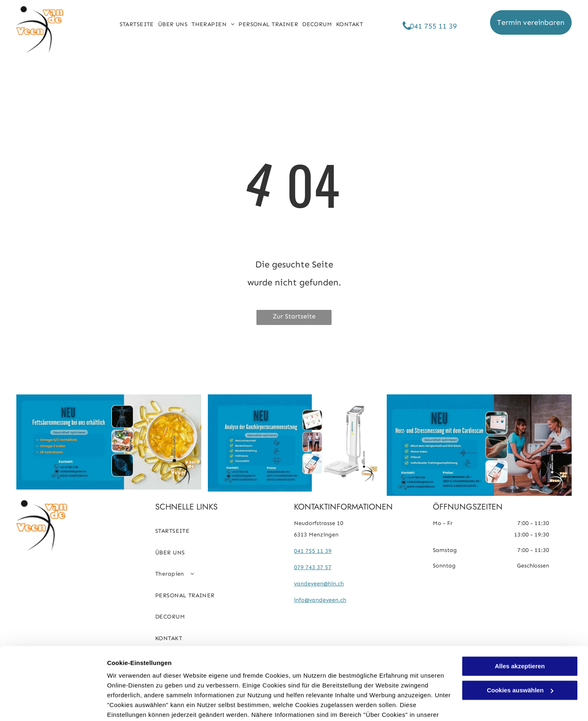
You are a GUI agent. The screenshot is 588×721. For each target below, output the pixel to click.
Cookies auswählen (136, 705)
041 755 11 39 (313, 551)
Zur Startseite (294, 316)
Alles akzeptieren (520, 624)
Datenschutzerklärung (141, 682)
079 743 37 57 (313, 567)
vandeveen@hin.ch (319, 584)
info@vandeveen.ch (320, 600)
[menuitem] (137, 24)
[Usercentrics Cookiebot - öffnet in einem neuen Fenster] (53, 705)
